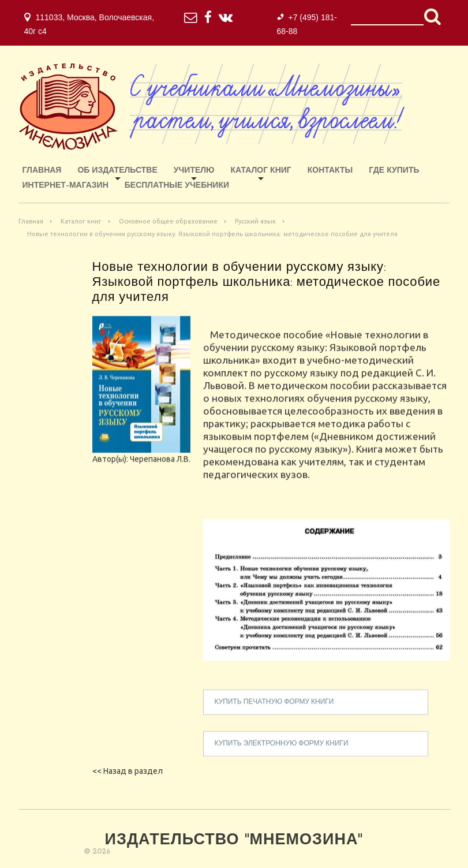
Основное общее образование (168, 221)
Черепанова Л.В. (160, 470)
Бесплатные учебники (177, 186)
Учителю (194, 171)
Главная (42, 171)
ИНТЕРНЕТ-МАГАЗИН (65, 186)
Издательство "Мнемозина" (234, 841)
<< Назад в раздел (128, 771)
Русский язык (255, 221)
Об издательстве (117, 171)
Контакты (330, 171)
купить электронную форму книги (282, 754)
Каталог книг (261, 171)
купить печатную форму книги (274, 713)
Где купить (394, 171)
